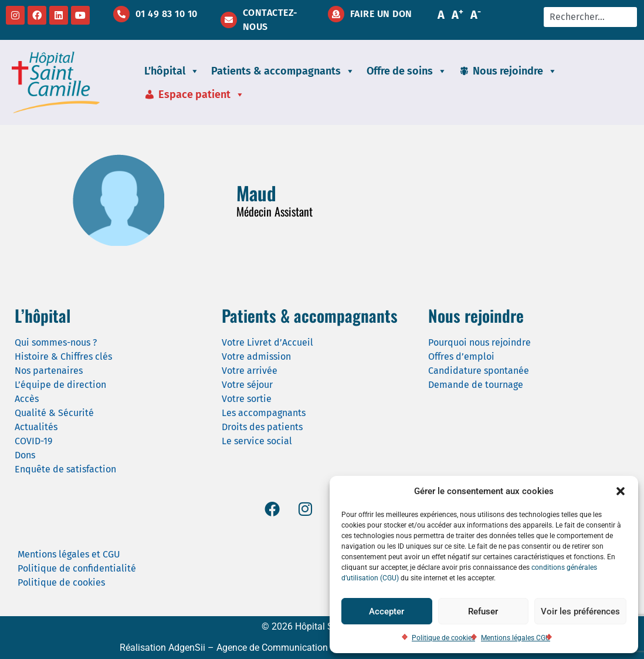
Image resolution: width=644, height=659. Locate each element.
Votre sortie (247, 399)
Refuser (483, 611)
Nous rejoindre (515, 71)
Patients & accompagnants (283, 71)
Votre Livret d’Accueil (267, 342)
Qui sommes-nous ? (56, 342)
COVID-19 (33, 441)
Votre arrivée (250, 371)
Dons (25, 455)
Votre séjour (247, 385)
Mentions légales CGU (516, 638)
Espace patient (201, 94)
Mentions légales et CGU (69, 554)
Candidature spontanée (479, 371)
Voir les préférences (580, 611)
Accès (27, 399)
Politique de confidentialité (77, 568)
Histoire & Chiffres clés (63, 356)
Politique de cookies (443, 638)
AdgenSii (187, 648)
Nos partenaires (49, 371)
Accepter (387, 611)
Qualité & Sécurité (54, 413)
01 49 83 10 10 (167, 14)
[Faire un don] (336, 14)
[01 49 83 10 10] (121, 14)
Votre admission (256, 356)
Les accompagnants (264, 413)
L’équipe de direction (60, 385)
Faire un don (381, 14)
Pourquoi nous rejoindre (479, 342)
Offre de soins (407, 71)
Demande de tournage (476, 385)
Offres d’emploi (461, 356)
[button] (621, 491)
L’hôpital (172, 71)
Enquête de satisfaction (65, 469)
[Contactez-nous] (229, 20)
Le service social (257, 441)
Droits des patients (262, 427)
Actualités (36, 427)
